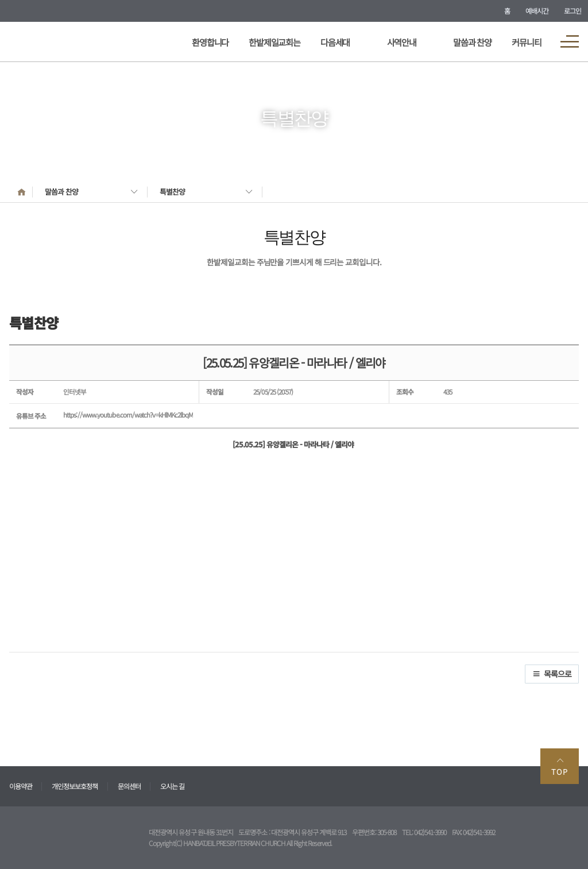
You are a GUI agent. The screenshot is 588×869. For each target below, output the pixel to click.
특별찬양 (172, 192)
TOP (560, 766)
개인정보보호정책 (75, 786)
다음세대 (335, 42)
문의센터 (129, 786)
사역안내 (402, 42)
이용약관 (21, 786)
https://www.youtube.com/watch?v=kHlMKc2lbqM (128, 415)
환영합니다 (210, 42)
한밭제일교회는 (274, 42)
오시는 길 (172, 786)
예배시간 (537, 11)
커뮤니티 (526, 42)
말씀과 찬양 (472, 42)
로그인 (572, 11)
